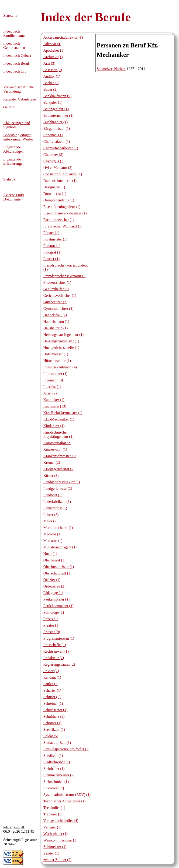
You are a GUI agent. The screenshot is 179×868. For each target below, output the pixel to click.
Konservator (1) (55, 449)
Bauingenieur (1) (56, 109)
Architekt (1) (53, 57)
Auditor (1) (52, 76)
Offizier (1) (52, 580)
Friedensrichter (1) (57, 282)
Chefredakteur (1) (57, 142)
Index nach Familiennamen (15, 33)
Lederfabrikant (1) (57, 502)
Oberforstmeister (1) (59, 567)
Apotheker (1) (54, 50)
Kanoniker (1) (54, 400)
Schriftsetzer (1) (55, 710)
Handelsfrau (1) (55, 315)
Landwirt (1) (53, 495)
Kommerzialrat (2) (57, 443)
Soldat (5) (51, 736)
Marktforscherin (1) (58, 528)
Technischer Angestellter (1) (64, 801)
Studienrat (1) (54, 788)
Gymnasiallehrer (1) (58, 309)
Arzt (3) (49, 63)
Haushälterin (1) (55, 328)
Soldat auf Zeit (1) (57, 743)
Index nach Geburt (17, 55)
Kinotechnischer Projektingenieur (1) (58, 434)
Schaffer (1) (52, 690)
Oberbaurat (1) (54, 560)
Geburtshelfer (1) (56, 289)
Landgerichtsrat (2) (58, 489)
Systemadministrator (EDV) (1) (67, 795)
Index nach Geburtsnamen (14, 45)
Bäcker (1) (51, 83)
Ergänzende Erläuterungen (14, 161)
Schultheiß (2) (54, 716)
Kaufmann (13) (55, 406)
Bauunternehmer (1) (58, 115)
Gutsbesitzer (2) (55, 302)
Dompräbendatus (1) (59, 200)
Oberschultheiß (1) (57, 573)
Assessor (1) (53, 70)
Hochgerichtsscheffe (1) (61, 348)
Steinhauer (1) (54, 769)
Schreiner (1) (53, 703)
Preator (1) (51, 625)
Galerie (9, 107)
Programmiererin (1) (59, 638)
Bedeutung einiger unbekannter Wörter (18, 137)
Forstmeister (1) (55, 239)
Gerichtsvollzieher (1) (60, 295)
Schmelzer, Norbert (111, 69)
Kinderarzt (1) (54, 426)
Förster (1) (51, 233)
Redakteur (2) (54, 658)
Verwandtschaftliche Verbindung (19, 89)
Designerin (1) (54, 187)
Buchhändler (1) (55, 122)
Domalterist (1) (55, 194)
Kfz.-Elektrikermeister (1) (63, 413)
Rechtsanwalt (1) (56, 651)
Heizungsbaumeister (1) (61, 341)
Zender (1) (51, 853)
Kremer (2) (52, 462)
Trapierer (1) (53, 814)
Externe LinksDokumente (14, 197)
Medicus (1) (52, 534)
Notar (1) (50, 554)
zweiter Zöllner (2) (57, 860)
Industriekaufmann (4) (60, 367)
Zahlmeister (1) (55, 847)
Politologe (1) (54, 612)
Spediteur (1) (53, 756)
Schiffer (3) (52, 697)
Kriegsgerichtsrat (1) (59, 469)
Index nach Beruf (16, 63)
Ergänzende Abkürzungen (13, 149)
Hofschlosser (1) (56, 354)
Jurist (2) (50, 393)
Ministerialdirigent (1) (60, 547)
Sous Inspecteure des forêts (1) (66, 749)
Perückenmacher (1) (58, 606)
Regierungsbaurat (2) (59, 664)
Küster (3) (51, 476)
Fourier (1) (52, 259)
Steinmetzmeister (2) (59, 775)
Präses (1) (51, 619)
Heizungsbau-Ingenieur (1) (64, 335)
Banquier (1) (53, 102)
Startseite (10, 15)
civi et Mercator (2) (58, 168)
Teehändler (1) (54, 808)
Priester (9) (52, 632)
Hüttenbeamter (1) (57, 361)
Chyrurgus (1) (54, 161)
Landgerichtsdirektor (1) (62, 482)
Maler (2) (50, 521)
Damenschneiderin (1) (60, 181)
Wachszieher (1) (55, 834)
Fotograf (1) (52, 252)
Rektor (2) (51, 671)
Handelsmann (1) (56, 322)
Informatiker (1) (55, 374)
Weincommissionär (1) (60, 840)
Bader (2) (50, 89)
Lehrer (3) (51, 515)
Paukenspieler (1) (56, 599)
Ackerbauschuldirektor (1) (63, 37)
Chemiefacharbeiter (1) (61, 148)
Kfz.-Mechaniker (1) (59, 419)
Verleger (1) (52, 827)
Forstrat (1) (52, 246)
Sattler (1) (51, 684)
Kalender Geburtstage (20, 99)
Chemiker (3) (53, 155)
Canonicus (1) (54, 135)
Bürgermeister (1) (57, 129)
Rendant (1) (52, 677)
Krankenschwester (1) (60, 456)
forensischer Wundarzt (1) (63, 226)
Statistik (9, 179)
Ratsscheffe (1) (55, 645)
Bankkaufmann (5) (57, 96)
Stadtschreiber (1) (57, 762)
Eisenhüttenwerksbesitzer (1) (65, 213)
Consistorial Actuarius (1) (63, 174)
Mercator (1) (53, 541)
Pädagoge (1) (53, 593)
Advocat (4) (52, 44)
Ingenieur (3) (53, 380)
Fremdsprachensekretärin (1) (65, 276)
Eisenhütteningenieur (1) (62, 207)
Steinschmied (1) (56, 782)
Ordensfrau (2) (54, 586)
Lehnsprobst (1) (55, 508)
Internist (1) (52, 387)
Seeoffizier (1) (54, 729)
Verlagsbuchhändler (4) (61, 821)
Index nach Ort (14, 71)
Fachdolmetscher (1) (59, 220)
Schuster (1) (52, 723)
